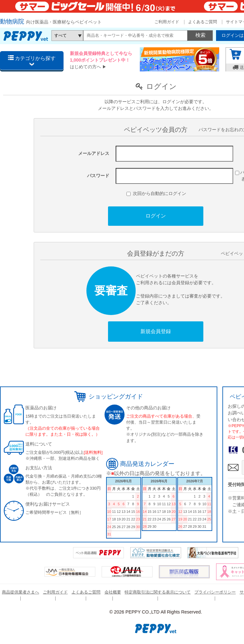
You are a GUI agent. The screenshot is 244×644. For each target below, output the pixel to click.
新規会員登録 (156, 331)
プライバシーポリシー (215, 592)
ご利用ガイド (167, 22)
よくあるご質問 (203, 22)
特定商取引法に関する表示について (158, 592)
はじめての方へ (85, 67)
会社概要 (113, 592)
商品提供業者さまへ (20, 592)
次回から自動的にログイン (156, 193)
